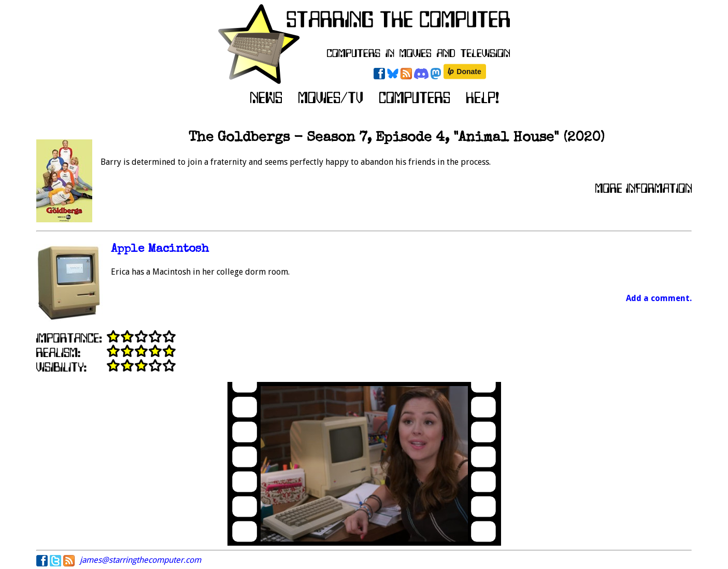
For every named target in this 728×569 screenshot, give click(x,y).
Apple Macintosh (160, 250)
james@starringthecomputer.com (140, 560)
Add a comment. (659, 298)
